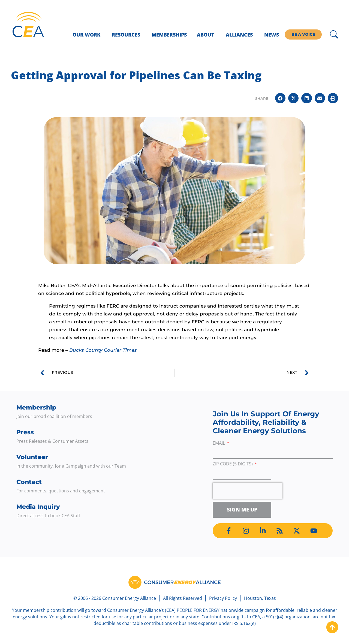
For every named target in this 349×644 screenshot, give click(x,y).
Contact (29, 482)
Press (25, 432)
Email (219, 443)
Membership (36, 407)
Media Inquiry (38, 507)
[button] (280, 98)
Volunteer (32, 457)
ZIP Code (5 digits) (233, 464)
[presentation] (248, 491)
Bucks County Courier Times (103, 350)
